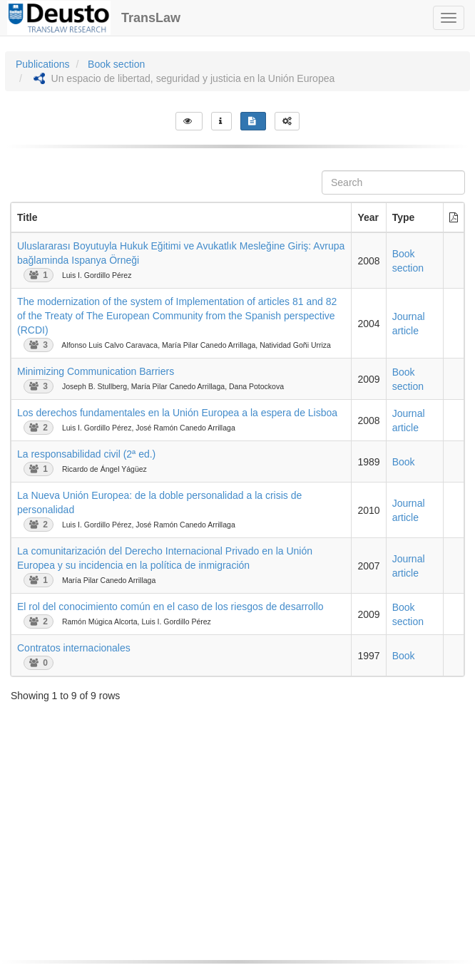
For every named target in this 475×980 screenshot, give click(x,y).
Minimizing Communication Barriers (96, 371)
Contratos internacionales (74, 648)
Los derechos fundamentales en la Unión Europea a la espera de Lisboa (177, 413)
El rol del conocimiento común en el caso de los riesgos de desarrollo (170, 607)
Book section (116, 64)
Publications (43, 64)
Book (404, 462)
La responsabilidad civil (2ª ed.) (86, 454)
